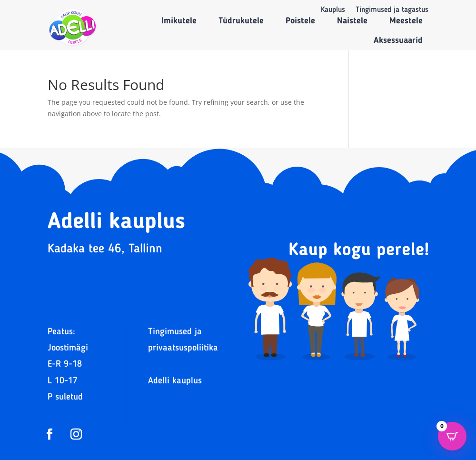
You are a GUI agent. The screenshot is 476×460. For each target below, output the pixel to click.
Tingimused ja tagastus (392, 10)
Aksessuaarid (398, 40)
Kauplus (333, 10)
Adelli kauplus (175, 381)
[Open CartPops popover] (452, 436)
